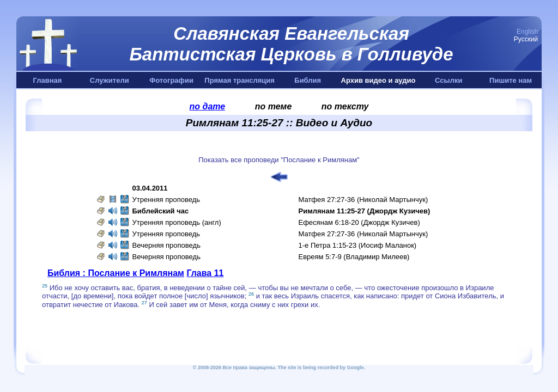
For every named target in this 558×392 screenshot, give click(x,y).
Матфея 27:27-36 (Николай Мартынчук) (363, 200)
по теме (274, 106)
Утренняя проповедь (166, 200)
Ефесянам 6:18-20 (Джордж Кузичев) (359, 222)
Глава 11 (205, 273)
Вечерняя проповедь (166, 245)
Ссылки (448, 80)
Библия (308, 80)
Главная (47, 80)
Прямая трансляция (239, 80)
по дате (208, 106)
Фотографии (171, 80)
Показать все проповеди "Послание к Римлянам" (279, 160)
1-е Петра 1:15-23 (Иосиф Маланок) (358, 245)
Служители (110, 80)
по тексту (345, 106)
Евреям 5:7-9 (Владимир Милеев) (354, 257)
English (527, 32)
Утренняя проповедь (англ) (177, 222)
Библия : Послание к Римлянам (116, 273)
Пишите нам (511, 80)
